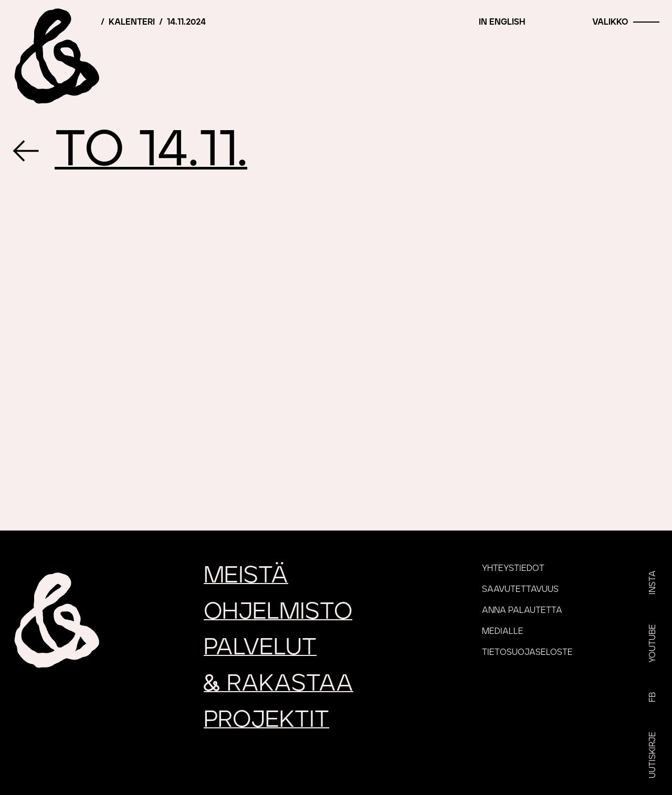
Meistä (246, 575)
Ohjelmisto (278, 612)
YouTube (653, 643)
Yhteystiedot (513, 568)
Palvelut (260, 647)
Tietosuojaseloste (527, 652)
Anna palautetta (522, 610)
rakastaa (279, 683)
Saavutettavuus (520, 589)
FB (653, 697)
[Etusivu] (55, 55)
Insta (653, 582)
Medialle (503, 631)
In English (502, 22)
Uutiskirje (653, 755)
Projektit (266, 720)
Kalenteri (132, 22)
